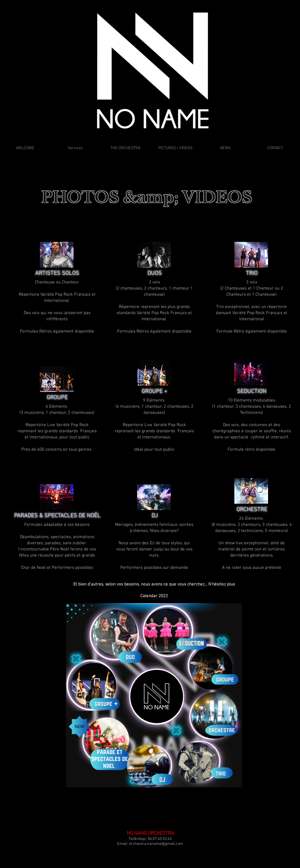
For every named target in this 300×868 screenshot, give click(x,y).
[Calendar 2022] (154, 596)
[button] (154, 584)
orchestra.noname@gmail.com (156, 844)
